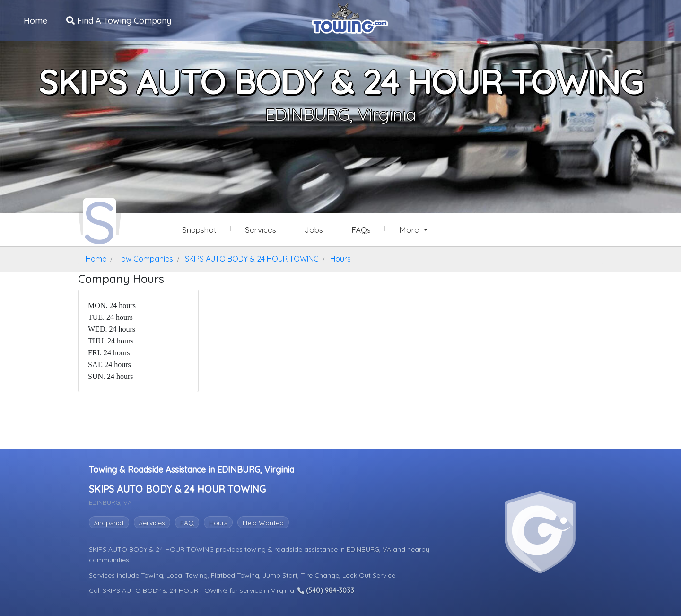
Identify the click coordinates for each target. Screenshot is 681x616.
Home (35, 21)
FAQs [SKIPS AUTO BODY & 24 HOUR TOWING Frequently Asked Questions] (361, 230)
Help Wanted (263, 523)
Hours (218, 523)
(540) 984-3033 (326, 590)
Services (152, 523)
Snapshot (109, 523)
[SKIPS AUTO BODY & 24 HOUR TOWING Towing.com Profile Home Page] (100, 221)
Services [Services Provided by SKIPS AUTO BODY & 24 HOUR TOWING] (261, 230)
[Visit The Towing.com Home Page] (350, 17)
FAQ (187, 523)
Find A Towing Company (119, 21)
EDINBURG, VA (370, 549)
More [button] (410, 230)
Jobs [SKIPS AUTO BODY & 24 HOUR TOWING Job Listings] (314, 230)
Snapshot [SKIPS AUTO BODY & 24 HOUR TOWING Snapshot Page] (199, 230)
